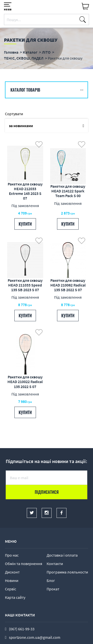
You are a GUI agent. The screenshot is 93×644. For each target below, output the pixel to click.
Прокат (53, 589)
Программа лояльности (67, 572)
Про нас (12, 555)
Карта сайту (15, 597)
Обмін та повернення (24, 564)
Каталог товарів (25, 90)
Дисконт (12, 572)
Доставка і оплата (62, 555)
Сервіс (11, 589)
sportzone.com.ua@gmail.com (35, 637)
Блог (51, 580)
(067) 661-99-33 (22, 629)
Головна (11, 52)
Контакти (55, 564)
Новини (12, 580)
